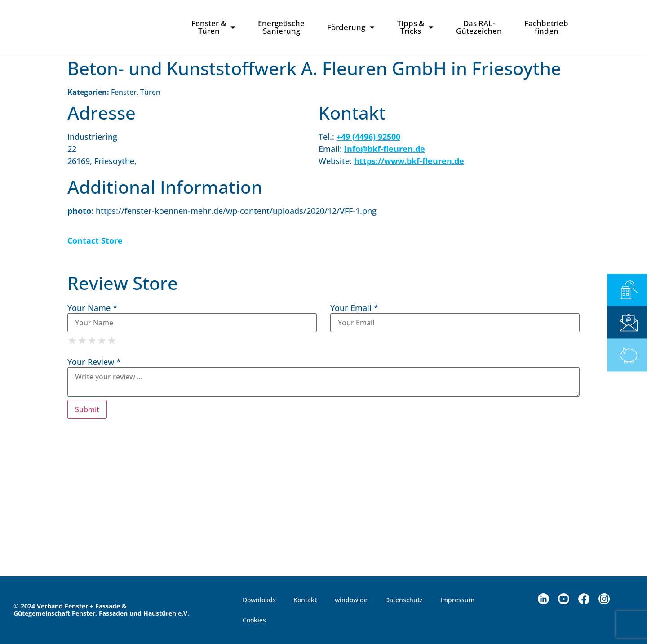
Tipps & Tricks (415, 27)
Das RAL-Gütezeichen (479, 27)
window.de (352, 600)
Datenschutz (405, 600)
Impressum (459, 600)
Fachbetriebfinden (546, 27)
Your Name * (92, 308)
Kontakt (306, 600)
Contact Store (95, 240)
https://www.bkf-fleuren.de (409, 161)
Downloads (259, 600)
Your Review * (94, 362)
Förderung (351, 27)
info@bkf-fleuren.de (385, 149)
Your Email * (354, 308)
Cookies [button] (254, 620)
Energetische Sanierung (281, 27)
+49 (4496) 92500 (368, 137)
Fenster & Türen (213, 27)
